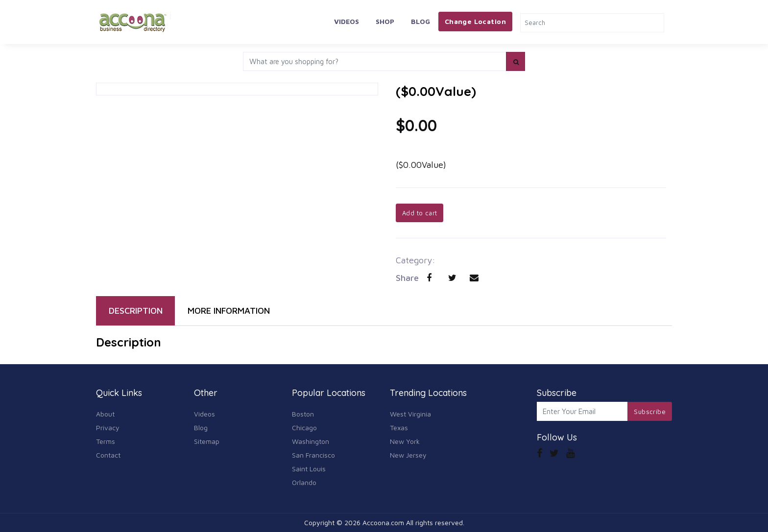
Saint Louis (309, 469)
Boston (303, 414)
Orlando (304, 482)
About (105, 414)
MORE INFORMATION (229, 311)
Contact (108, 455)
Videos (347, 21)
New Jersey (408, 455)
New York (405, 441)
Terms (106, 441)
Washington (311, 441)
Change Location (475, 21)
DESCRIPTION (136, 311)
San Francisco (313, 455)
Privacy (108, 428)
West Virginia (410, 414)
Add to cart (420, 213)
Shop (385, 21)
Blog (420, 21)
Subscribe (650, 412)
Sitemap (207, 441)
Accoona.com (383, 522)
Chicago (304, 428)
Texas (399, 428)
